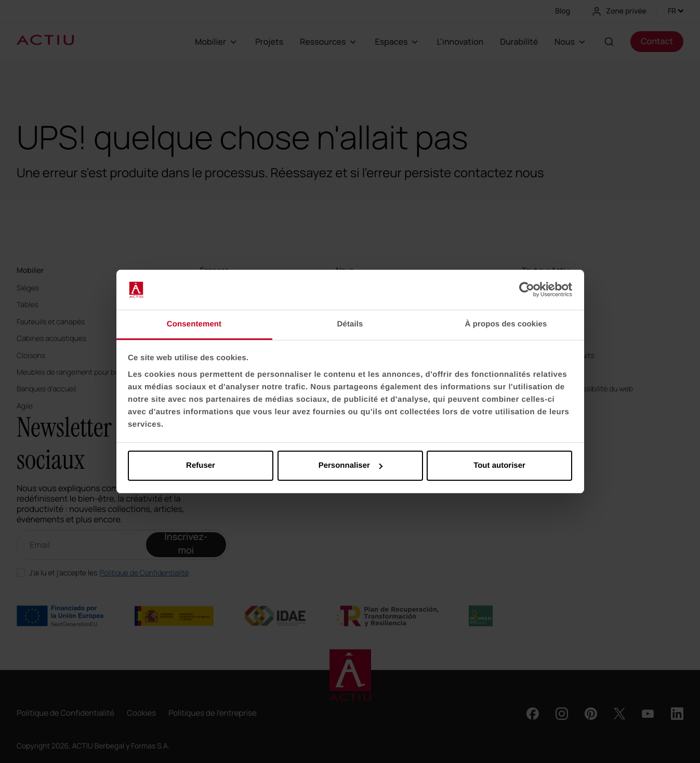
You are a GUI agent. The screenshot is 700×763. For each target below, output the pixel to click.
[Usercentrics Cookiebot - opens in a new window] (527, 290)
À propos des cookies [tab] (506, 324)
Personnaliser (351, 465)
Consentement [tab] (194, 324)
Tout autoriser (499, 465)
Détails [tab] (350, 324)
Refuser (201, 465)
